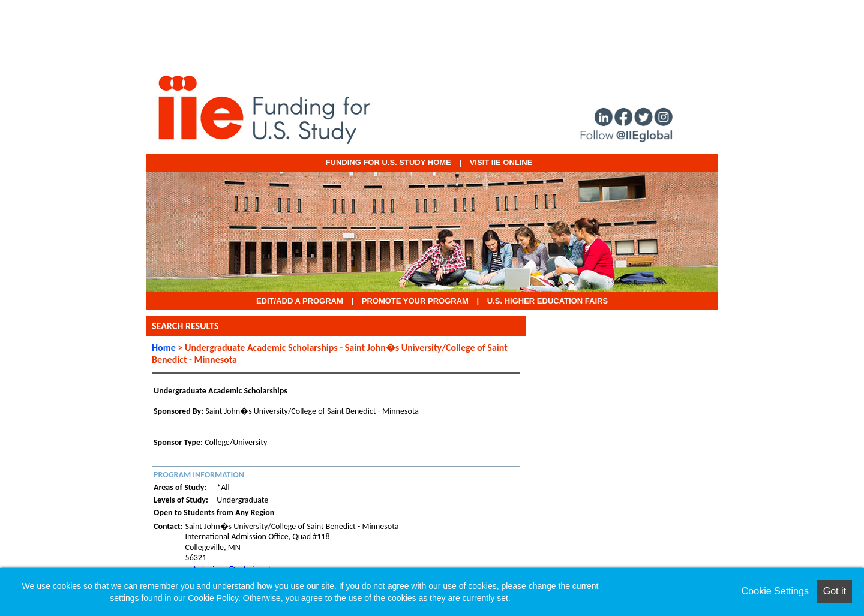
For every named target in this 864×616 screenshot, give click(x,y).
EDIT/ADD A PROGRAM (300, 301)
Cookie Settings (775, 591)
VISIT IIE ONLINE (501, 162)
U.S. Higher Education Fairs (547, 301)
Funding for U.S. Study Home (388, 162)
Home (164, 348)
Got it (835, 591)
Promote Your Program (415, 301)
